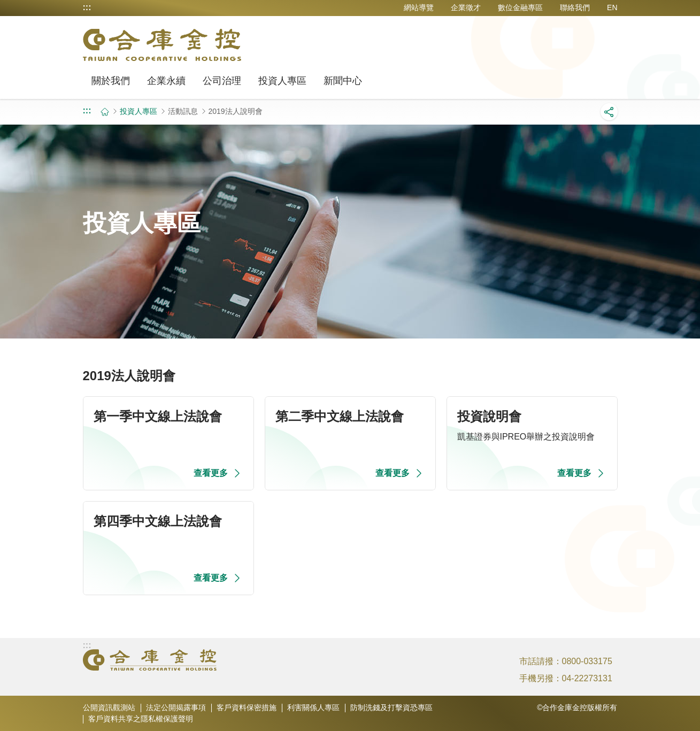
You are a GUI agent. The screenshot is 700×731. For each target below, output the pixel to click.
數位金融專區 (520, 7)
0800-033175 (587, 661)
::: (87, 7)
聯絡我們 (575, 7)
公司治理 (222, 81)
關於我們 (111, 81)
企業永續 (166, 81)
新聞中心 (343, 81)
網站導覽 (419, 7)
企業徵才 (466, 7)
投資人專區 (282, 81)
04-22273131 (587, 678)
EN (612, 7)
